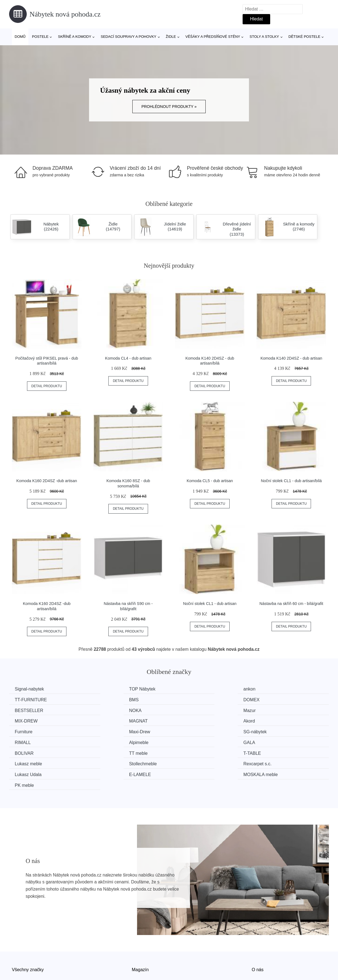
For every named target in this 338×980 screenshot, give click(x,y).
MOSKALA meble (197, 751)
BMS (21, 699)
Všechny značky (28, 936)
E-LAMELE (109, 751)
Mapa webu (143, 948)
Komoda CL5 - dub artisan (210, 481)
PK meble (272, 751)
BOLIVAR (189, 731)
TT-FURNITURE (278, 689)
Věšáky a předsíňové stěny (213, 37)
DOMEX (106, 699)
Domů (20, 37)
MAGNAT (189, 710)
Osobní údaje (145, 961)
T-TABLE (25, 741)
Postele (40, 37)
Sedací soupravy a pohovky (128, 37)
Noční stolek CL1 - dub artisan (210, 604)
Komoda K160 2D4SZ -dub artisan (47, 481)
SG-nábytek (192, 720)
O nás (258, 936)
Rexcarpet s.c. (276, 741)
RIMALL (270, 720)
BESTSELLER (194, 699)
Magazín (140, 936)
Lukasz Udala (29, 751)
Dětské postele (304, 37)
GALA (104, 731)
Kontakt (259, 948)
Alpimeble (26, 731)
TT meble (271, 731)
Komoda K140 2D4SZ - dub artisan (291, 358)
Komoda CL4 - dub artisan (128, 358)
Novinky (20, 948)
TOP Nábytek (111, 689)
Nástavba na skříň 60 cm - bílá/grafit (291, 604)
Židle (171, 37)
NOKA (268, 699)
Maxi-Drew (109, 720)
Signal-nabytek (31, 689)
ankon (186, 689)
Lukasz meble (112, 741)
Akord (268, 710)
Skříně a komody (75, 37)
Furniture (25, 720)
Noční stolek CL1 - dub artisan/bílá (291, 481)
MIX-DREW (110, 710)
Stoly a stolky (264, 37)
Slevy (17, 961)
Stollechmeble (194, 741)
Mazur (22, 710)
